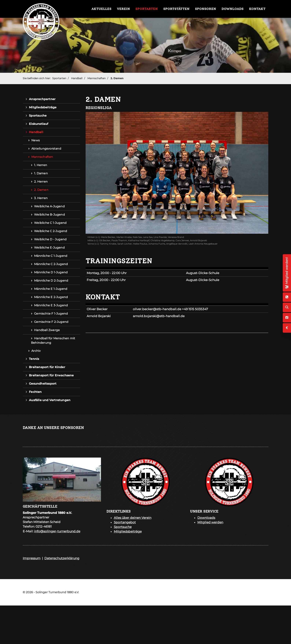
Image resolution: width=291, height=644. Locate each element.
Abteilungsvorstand (46, 149)
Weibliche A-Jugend (49, 206)
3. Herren (41, 198)
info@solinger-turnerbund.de (57, 531)
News (36, 140)
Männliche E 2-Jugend (51, 297)
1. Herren (41, 165)
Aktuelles (101, 9)
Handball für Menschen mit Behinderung (53, 341)
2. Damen (117, 78)
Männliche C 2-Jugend (51, 264)
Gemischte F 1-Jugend (51, 314)
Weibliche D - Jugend (50, 239)
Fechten (35, 392)
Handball (77, 78)
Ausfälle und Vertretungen (50, 400)
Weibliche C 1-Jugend (50, 223)
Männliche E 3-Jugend (51, 305)
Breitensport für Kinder (47, 367)
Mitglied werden (210, 522)
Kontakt (257, 9)
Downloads (233, 9)
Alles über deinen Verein (133, 518)
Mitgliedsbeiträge (43, 107)
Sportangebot (125, 522)
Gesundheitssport (43, 384)
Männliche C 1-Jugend (51, 256)
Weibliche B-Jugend (49, 215)
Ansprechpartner (42, 99)
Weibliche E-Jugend (49, 248)
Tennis (34, 359)
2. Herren (41, 182)
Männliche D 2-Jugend (51, 281)
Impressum (32, 558)
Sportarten (147, 9)
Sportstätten (176, 9)
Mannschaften (96, 78)
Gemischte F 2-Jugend (51, 322)
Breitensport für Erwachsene (51, 375)
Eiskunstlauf (39, 124)
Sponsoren (206, 9)
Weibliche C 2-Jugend (51, 231)
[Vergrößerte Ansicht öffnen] (177, 173)
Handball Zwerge (47, 330)
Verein (123, 9)
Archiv (36, 351)
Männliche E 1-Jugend (51, 289)
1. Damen (41, 173)
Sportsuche (38, 116)
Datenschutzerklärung (62, 558)
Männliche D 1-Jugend (51, 272)
